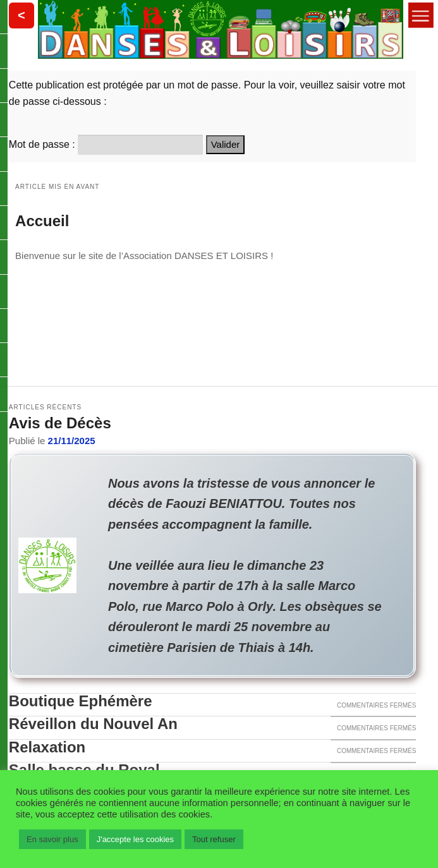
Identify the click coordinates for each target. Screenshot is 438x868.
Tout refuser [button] (214, 839)
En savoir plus (52, 839)
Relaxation (47, 748)
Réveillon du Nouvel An (93, 724)
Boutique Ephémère (81, 702)
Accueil (42, 221)
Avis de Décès (60, 423)
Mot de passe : (106, 144)
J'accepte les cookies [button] (135, 839)
